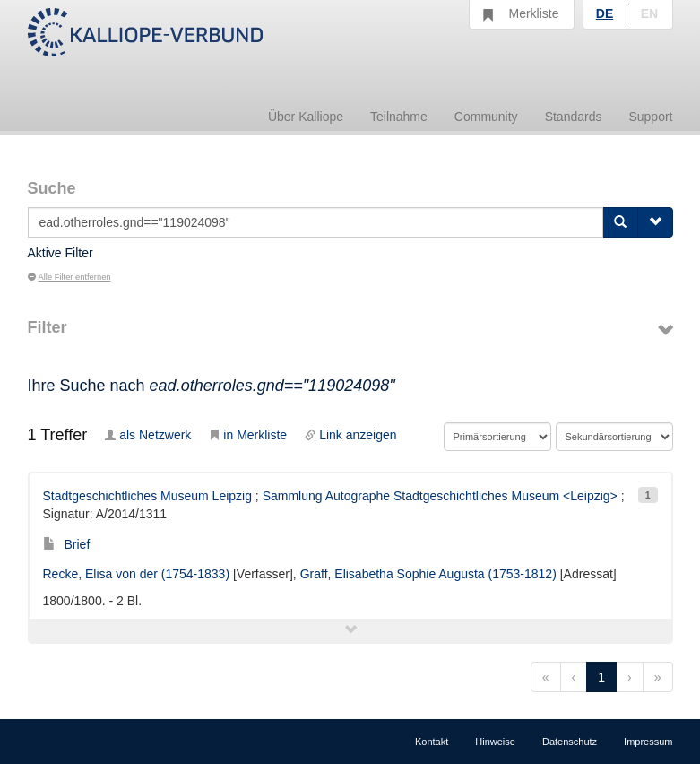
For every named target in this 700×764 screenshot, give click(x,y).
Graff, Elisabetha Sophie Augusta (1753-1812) (428, 574)
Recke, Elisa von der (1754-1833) (137, 574)
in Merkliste (248, 435)
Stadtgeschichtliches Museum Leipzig (147, 496)
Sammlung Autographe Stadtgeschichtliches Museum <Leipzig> (440, 496)
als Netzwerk (148, 435)
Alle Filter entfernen (69, 277)
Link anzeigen (350, 435)
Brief (67, 544)
